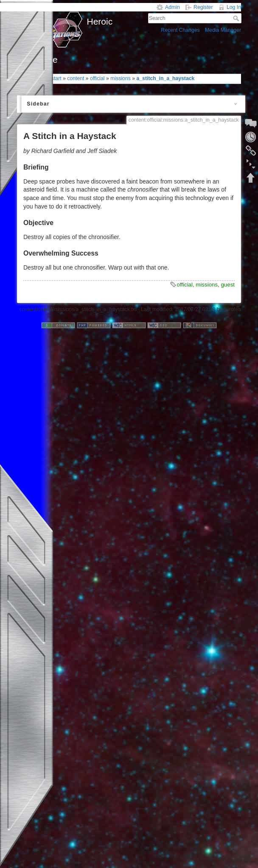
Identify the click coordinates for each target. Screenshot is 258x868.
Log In (234, 7)
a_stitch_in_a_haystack (165, 78)
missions (121, 78)
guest (228, 285)
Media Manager (223, 30)
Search (237, 18)
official (97, 78)
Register (203, 7)
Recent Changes (180, 30)
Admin (172, 7)
